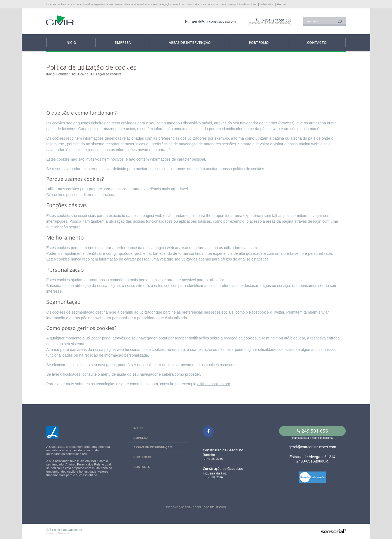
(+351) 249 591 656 (276, 20)
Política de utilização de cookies (97, 74)
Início (50, 74)
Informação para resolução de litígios (196, 507)
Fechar (281, 4)
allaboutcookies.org (214, 384)
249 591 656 (312, 431)
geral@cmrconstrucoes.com (214, 21)
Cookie (63, 74)
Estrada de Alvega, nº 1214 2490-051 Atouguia (312, 459)
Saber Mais (267, 4)
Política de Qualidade (67, 530)
